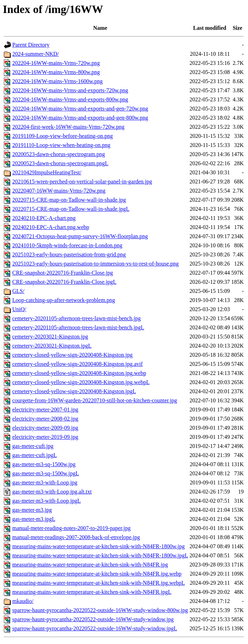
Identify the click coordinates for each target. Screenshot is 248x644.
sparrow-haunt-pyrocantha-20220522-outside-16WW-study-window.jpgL (95, 628)
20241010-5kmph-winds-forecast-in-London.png (67, 245)
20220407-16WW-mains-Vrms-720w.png (59, 191)
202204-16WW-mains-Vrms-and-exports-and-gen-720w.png (80, 109)
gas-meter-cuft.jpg (33, 446)
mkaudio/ (23, 601)
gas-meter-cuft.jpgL (35, 455)
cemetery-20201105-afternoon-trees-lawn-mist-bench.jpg (77, 318)
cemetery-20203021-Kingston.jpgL (52, 346)
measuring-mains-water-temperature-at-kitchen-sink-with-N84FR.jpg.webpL (99, 583)
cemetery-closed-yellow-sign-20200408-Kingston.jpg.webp (79, 373)
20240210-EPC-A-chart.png (44, 218)
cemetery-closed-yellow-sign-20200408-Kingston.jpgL (74, 391)
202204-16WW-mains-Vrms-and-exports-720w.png (70, 90)
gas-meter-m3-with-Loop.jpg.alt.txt (52, 492)
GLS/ (18, 291)
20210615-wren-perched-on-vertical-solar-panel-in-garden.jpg (82, 182)
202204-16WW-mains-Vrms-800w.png (56, 72)
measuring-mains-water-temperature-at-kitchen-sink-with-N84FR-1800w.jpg (98, 546)
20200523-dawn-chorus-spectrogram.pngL (60, 163)
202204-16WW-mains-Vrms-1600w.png (57, 81)
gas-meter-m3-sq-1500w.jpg (44, 464)
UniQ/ (19, 309)
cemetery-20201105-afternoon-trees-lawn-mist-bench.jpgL (78, 327)
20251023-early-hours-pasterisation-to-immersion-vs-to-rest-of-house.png (95, 264)
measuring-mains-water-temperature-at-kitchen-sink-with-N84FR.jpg (90, 565)
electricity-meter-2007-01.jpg (45, 410)
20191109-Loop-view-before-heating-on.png (63, 136)
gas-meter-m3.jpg (32, 510)
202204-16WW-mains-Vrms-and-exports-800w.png (70, 99)
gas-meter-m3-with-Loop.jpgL (47, 501)
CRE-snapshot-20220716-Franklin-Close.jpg (63, 273)
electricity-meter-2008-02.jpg (45, 419)
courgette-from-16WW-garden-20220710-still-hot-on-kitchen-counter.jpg (95, 400)
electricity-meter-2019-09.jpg (45, 437)
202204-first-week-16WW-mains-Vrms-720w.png (68, 127)
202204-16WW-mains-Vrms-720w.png (56, 63)
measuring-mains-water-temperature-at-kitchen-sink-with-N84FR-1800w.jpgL (100, 555)
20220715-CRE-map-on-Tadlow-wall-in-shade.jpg (69, 200)
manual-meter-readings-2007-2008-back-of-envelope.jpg (76, 537)
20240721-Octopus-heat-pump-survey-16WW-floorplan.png (80, 236)
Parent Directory (31, 45)
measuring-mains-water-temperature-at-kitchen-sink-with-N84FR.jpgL (92, 592)
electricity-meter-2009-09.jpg (45, 428)
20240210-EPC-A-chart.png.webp (51, 227)
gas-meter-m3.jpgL (34, 519)
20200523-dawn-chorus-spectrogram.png (58, 154)
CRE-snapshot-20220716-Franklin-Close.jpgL (64, 282)
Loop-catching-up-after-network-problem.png (64, 300)
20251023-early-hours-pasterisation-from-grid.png (69, 254)
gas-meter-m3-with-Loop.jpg (45, 482)
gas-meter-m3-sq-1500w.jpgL (46, 473)
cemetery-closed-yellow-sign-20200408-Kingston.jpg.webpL (81, 382)
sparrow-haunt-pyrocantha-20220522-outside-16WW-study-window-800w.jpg (100, 610)
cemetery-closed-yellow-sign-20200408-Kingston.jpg (72, 355)
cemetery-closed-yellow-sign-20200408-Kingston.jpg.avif (77, 364)
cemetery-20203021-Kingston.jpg (50, 337)
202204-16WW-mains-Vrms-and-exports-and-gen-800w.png (80, 118)
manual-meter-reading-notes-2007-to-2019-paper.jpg (71, 528)
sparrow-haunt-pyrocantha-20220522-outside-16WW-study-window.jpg (93, 619)
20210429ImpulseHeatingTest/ (47, 172)
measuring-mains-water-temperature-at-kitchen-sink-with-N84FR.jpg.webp (97, 574)
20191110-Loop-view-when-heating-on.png (61, 145)
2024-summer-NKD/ (36, 54)
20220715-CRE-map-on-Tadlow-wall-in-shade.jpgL (71, 209)
